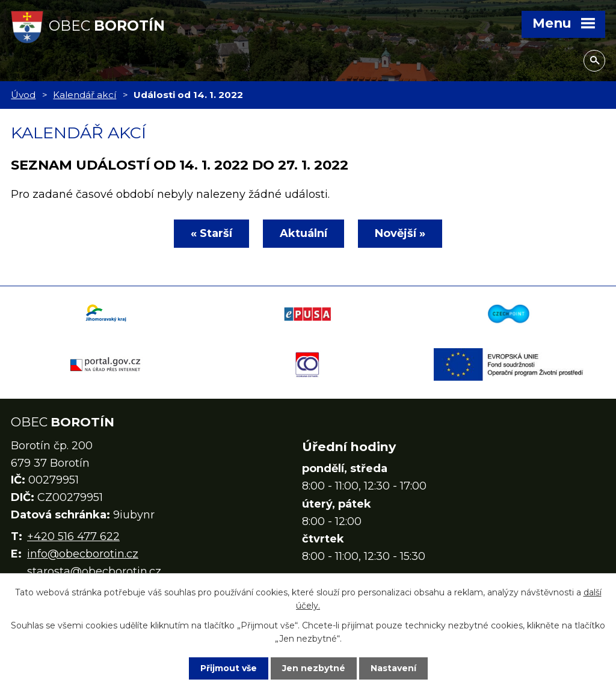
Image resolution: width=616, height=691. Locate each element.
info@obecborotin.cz (83, 554)
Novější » (400, 233)
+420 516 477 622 (73, 536)
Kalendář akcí (85, 95)
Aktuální (303, 233)
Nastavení (393, 668)
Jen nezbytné (314, 668)
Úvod (23, 95)
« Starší (211, 233)
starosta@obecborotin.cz (94, 571)
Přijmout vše (229, 668)
